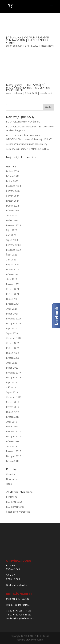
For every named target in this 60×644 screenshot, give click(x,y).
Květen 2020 (13, 348)
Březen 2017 (13, 461)
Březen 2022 (13, 274)
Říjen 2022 (12, 255)
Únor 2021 (12, 309)
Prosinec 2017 (13, 451)
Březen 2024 (13, 210)
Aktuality (10, 474)
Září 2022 (11, 260)
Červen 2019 (13, 402)
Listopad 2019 (13, 377)
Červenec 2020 (14, 338)
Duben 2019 (12, 412)
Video (9, 484)
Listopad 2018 (13, 436)
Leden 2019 (12, 427)
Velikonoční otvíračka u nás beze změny (27, 144)
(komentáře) (15, 507)
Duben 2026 (12, 171)
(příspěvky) (14, 502)
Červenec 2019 (14, 397)
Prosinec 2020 (13, 319)
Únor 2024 (12, 215)
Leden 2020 (12, 368)
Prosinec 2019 (13, 373)
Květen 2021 (13, 294)
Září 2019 (11, 387)
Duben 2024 (12, 206)
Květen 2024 (13, 201)
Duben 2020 (12, 353)
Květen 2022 (13, 265)
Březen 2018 (13, 441)
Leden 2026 (12, 181)
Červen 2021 (13, 289)
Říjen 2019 (12, 382)
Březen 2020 (13, 358)
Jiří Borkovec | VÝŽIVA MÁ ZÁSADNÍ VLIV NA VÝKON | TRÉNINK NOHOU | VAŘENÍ (29, 40)
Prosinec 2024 (13, 186)
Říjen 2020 (12, 328)
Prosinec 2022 (13, 250)
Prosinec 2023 (13, 225)
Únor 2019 (12, 422)
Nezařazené (47, 46)
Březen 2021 (13, 304)
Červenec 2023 (14, 245)
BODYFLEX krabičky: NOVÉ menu (23, 122)
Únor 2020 (12, 363)
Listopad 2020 (13, 324)
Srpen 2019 (12, 392)
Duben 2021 (12, 299)
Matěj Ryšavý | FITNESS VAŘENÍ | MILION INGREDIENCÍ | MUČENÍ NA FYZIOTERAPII (28, 88)
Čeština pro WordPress (18, 512)
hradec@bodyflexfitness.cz (20, 618)
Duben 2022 (12, 269)
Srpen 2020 (12, 333)
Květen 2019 (13, 407)
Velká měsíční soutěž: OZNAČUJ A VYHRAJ (28, 149)
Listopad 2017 (13, 456)
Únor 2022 (12, 279)
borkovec (18, 46)
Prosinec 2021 (13, 284)
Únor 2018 (12, 446)
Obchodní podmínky (16, 585)
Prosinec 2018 (13, 431)
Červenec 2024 (14, 191)
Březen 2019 (13, 417)
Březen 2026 (13, 176)
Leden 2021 (12, 314)
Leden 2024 (12, 220)
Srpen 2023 (12, 240)
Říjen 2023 (12, 230)
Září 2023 (11, 235)
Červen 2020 (13, 343)
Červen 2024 (13, 196)
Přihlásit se (12, 497)
